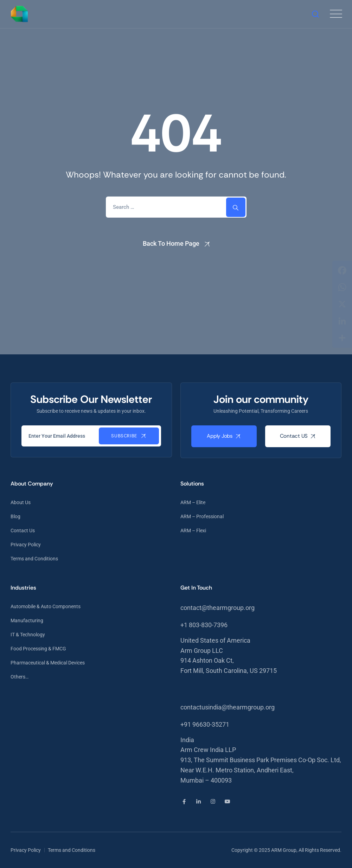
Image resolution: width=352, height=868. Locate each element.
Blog (15, 516)
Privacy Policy (26, 545)
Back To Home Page (171, 243)
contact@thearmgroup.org (217, 608)
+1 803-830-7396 (204, 625)
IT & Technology (28, 635)
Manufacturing (27, 621)
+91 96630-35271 (205, 724)
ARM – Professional (202, 516)
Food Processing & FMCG (38, 649)
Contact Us (23, 531)
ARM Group (284, 850)
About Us (21, 502)
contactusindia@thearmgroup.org (228, 707)
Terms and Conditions (34, 559)
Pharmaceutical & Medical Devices (48, 663)
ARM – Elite (193, 502)
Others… (20, 677)
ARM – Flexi (193, 531)
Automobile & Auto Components (46, 606)
